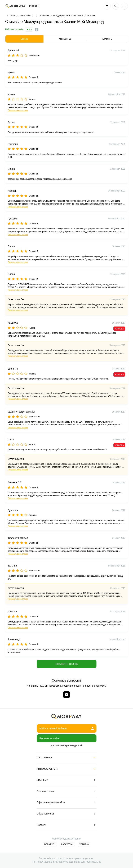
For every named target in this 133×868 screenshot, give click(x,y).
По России (44, 16)
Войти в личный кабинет (67, 728)
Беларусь (50, 844)
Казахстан (67, 844)
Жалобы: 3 (107, 39)
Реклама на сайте (50, 738)
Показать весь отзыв (18, 110)
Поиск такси (25, 16)
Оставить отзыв (66, 664)
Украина (84, 844)
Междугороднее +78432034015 (68, 16)
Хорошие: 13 (65, 39)
